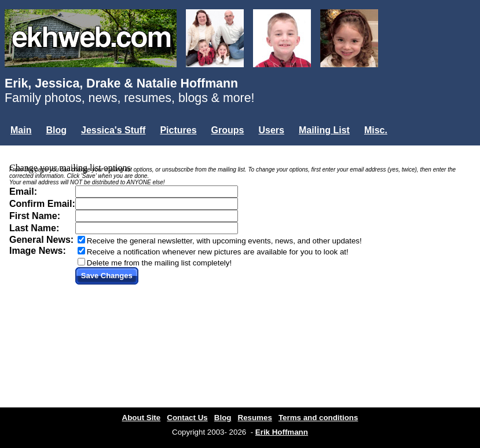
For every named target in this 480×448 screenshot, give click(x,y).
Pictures (178, 130)
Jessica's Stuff (113, 130)
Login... (29, 150)
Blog (56, 130)
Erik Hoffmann (282, 432)
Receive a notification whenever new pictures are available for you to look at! (218, 252)
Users (271, 130)
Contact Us (187, 418)
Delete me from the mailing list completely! (159, 263)
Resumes (255, 418)
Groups (228, 130)
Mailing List (324, 130)
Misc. (376, 130)
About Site (142, 418)
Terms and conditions (318, 418)
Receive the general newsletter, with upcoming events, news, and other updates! (224, 241)
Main (21, 130)
